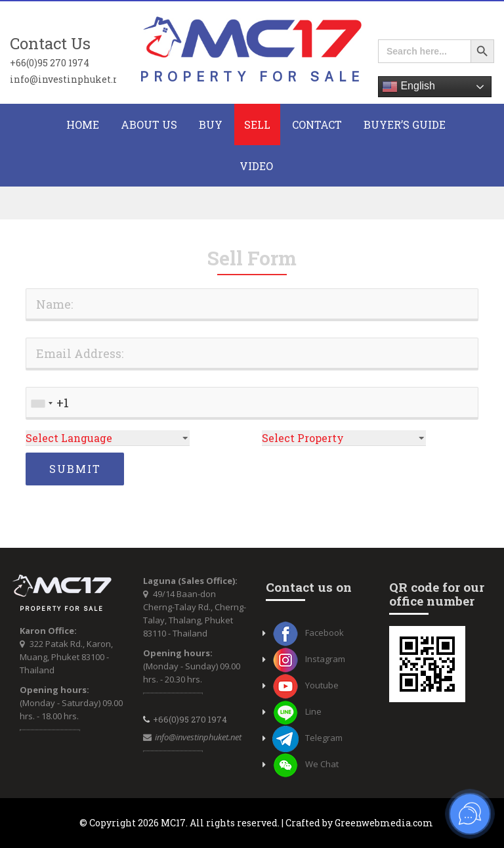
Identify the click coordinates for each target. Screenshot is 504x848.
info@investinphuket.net (63, 79)
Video (256, 166)
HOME (83, 124)
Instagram (309, 659)
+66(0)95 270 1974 (50, 62)
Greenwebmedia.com (384, 823)
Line (297, 711)
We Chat (305, 764)
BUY (211, 124)
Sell (257, 124)
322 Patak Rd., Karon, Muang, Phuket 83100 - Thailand (66, 657)
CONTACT (317, 124)
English (409, 87)
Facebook (308, 633)
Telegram (307, 738)
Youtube (305, 685)
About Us (149, 124)
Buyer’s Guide (405, 124)
